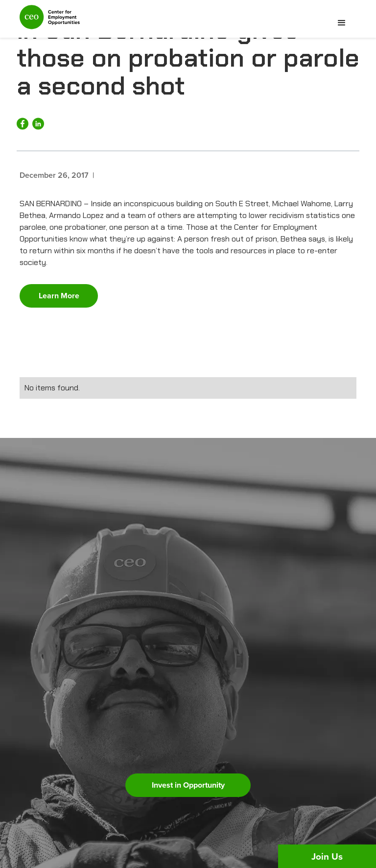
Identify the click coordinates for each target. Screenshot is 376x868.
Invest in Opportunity (188, 785)
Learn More (59, 296)
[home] (50, 21)
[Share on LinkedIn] (38, 124)
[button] (342, 23)
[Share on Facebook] (23, 124)
